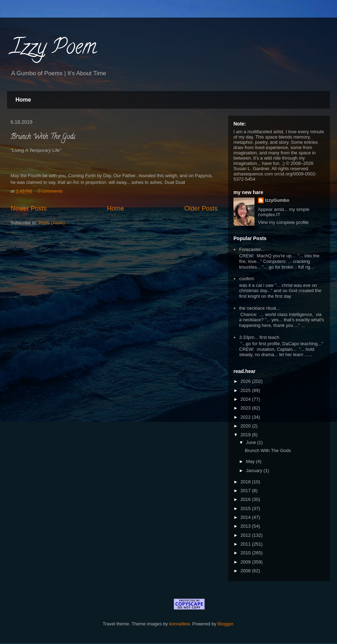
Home (23, 100)
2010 (246, 553)
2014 (246, 517)
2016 (246, 499)
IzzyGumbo (277, 200)
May (251, 461)
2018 (246, 482)
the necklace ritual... (259, 308)
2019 (246, 435)
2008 (246, 571)
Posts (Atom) (52, 223)
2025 (246, 390)
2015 (246, 508)
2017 (246, 491)
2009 (246, 562)
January (255, 471)
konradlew (180, 624)
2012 (246, 535)
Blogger (225, 624)
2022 (246, 417)
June (252, 442)
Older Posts (201, 208)
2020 (246, 426)
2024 (246, 399)
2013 (246, 526)
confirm (247, 279)
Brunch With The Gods (43, 137)
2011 (246, 544)
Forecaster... (252, 249)
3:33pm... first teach (259, 337)
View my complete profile (283, 222)
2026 (246, 381)
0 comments (50, 191)
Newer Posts (29, 208)
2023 (246, 408)
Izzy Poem (54, 49)
